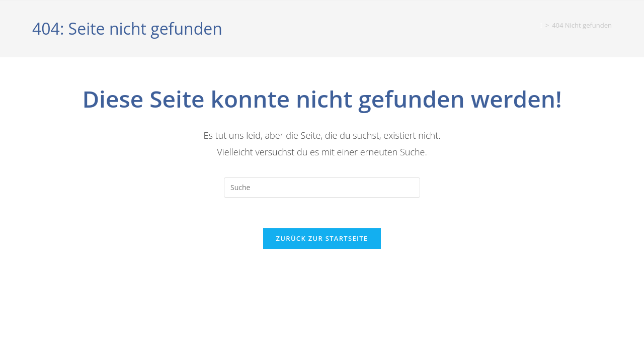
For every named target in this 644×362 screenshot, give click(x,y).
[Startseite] (541, 25)
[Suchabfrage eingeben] (322, 188)
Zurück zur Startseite (322, 238)
